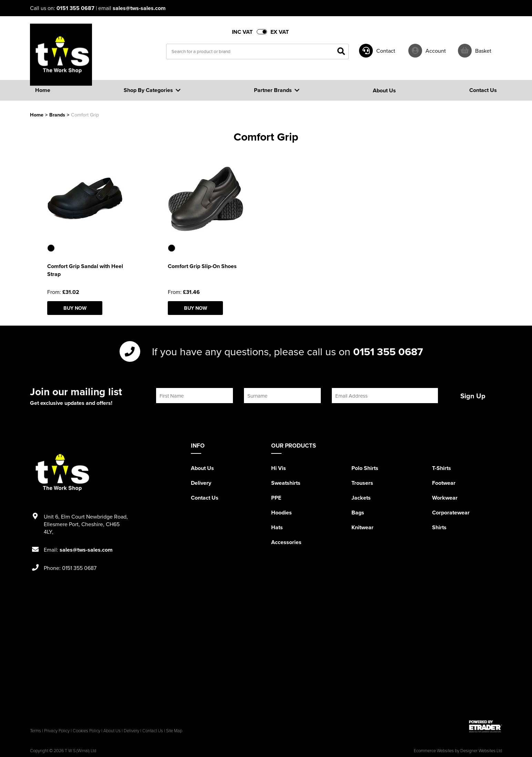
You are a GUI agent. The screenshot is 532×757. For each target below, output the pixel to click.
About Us (202, 468)
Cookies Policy (86, 730)
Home (37, 115)
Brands (57, 115)
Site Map (174, 730)
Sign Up (473, 396)
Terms (35, 730)
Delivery (201, 483)
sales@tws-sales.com (139, 8)
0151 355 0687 (75, 8)
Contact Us (205, 498)
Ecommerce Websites (434, 750)
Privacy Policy (57, 730)
